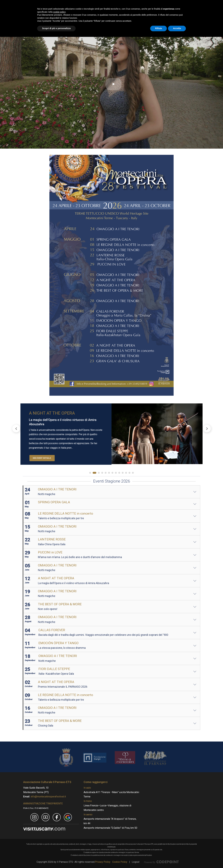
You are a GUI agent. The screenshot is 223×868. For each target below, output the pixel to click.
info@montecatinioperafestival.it (48, 797)
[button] (207, 429)
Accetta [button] (177, 859)
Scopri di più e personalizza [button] (56, 859)
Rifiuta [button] (159, 859)
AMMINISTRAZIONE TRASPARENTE (43, 804)
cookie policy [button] (59, 843)
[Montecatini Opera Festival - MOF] (64, 12)
